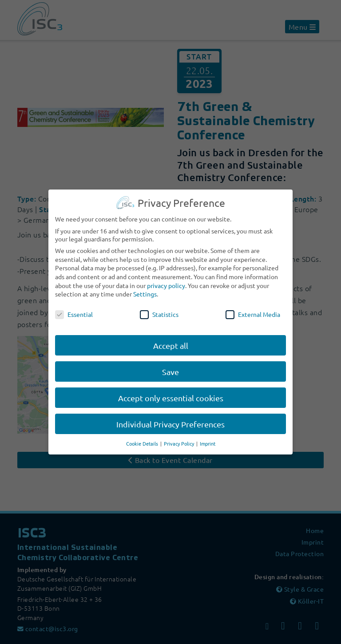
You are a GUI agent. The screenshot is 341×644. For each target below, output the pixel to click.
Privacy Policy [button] (180, 436)
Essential (74, 307)
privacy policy (166, 277)
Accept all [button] (171, 338)
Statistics (159, 307)
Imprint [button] (208, 436)
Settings (145, 286)
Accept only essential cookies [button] (171, 390)
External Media (253, 307)
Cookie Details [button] (143, 436)
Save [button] (170, 364)
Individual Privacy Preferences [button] (170, 416)
